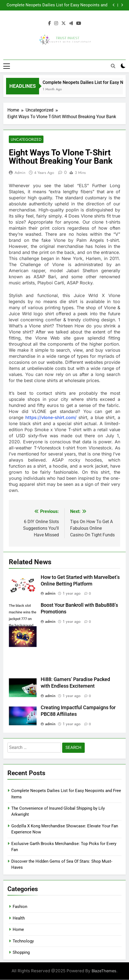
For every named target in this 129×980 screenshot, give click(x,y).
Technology (23, 941)
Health (19, 918)
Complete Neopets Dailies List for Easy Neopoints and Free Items (57, 5)
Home (18, 930)
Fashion (20, 907)
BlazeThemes (104, 971)
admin (20, 173)
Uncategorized (26, 139)
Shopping (21, 952)
